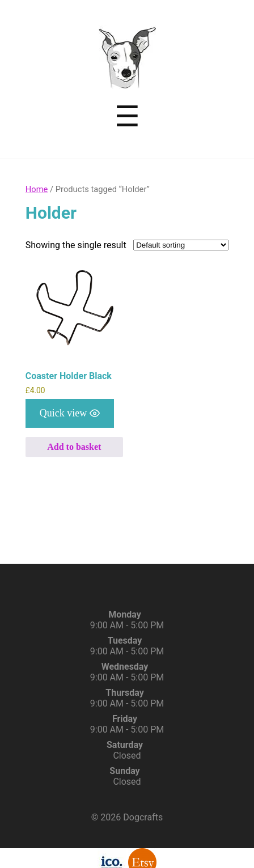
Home (37, 189)
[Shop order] (181, 245)
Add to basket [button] (74, 447)
